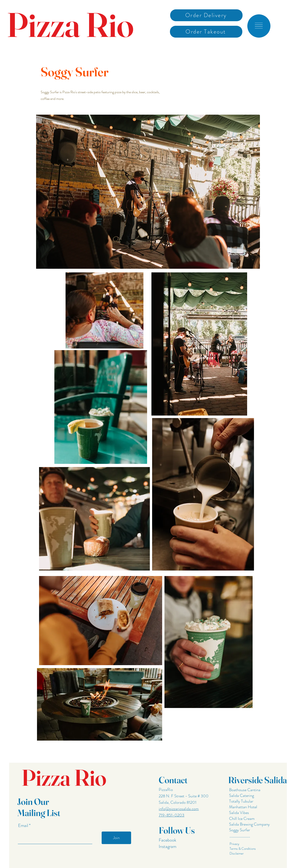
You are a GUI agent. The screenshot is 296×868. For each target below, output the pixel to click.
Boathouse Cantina (244, 790)
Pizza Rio (70, 25)
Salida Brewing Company (249, 824)
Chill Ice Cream (242, 819)
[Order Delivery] (206, 15)
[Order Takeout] (206, 32)
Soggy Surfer (240, 830)
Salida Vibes (239, 813)
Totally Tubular (241, 801)
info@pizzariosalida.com (179, 809)
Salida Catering (242, 796)
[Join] (116, 838)
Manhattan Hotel (243, 807)
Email (24, 826)
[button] (259, 26)
